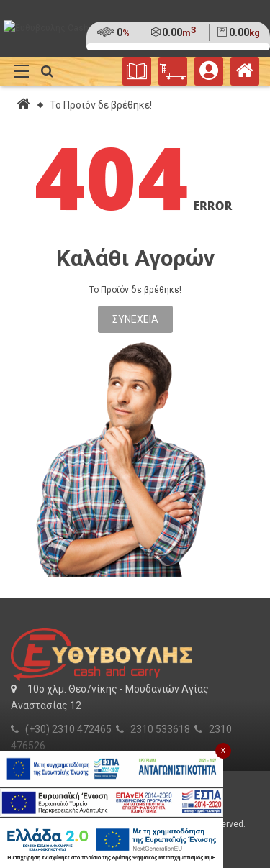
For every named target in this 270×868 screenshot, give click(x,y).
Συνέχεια (135, 319)
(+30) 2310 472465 (68, 729)
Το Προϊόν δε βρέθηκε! (101, 105)
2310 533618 (160, 729)
